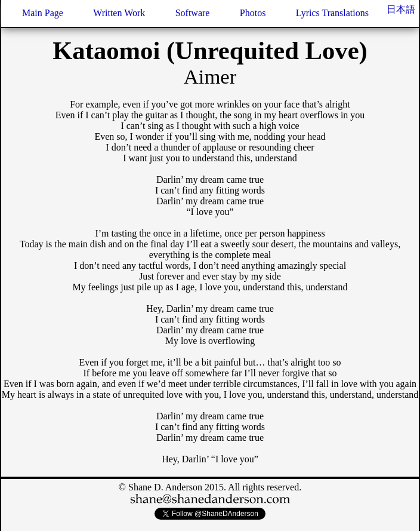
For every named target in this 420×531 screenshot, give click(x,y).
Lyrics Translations (332, 13)
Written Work (119, 13)
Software (193, 13)
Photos (253, 13)
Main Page (43, 13)
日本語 (401, 9)
